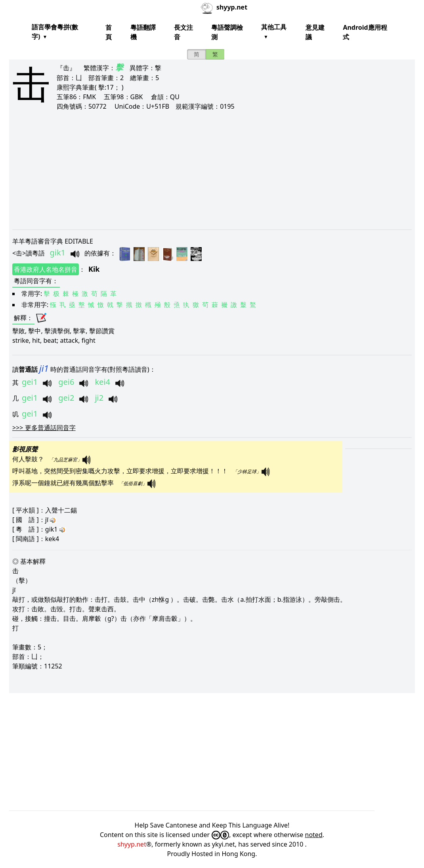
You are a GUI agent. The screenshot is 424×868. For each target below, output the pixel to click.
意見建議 (315, 32)
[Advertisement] (212, 170)
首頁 (109, 32)
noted (314, 835)
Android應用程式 (365, 32)
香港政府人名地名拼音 (46, 269)
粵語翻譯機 (143, 32)
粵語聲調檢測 (227, 32)
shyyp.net (132, 844)
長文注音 (183, 32)
